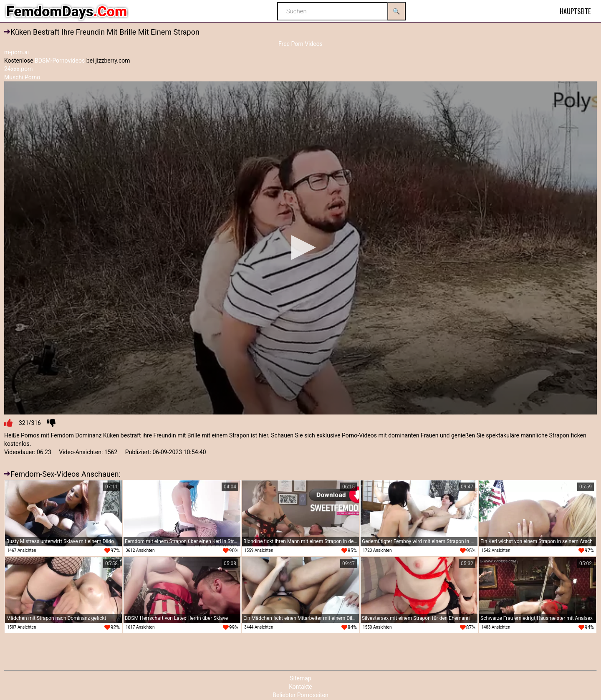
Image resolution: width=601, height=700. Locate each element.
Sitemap (300, 678)
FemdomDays (67, 11)
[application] (300, 248)
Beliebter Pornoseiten (300, 695)
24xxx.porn (19, 69)
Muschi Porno (22, 77)
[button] (300, 248)
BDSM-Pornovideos (60, 61)
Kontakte (300, 687)
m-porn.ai (16, 52)
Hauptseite (575, 11)
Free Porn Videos (300, 44)
